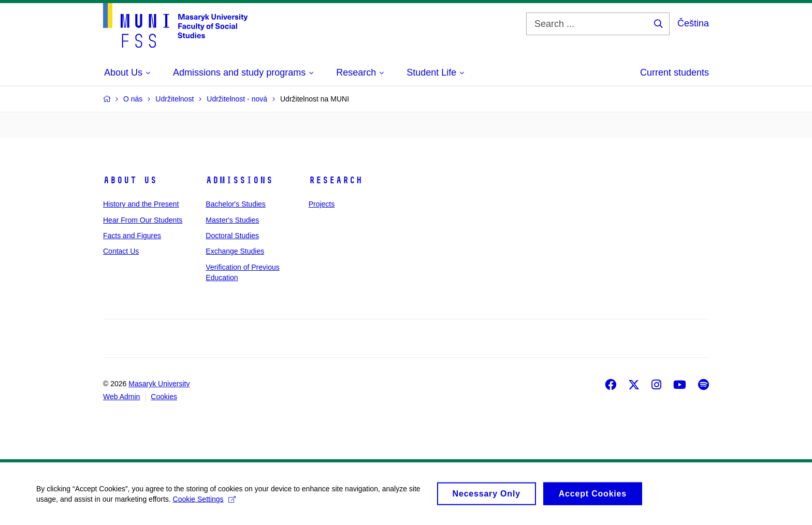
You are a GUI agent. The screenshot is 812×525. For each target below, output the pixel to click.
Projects (322, 204)
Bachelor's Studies (236, 204)
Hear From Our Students (143, 220)
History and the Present (141, 204)
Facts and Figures (132, 236)
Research (336, 180)
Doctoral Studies (232, 236)
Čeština (693, 23)
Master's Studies (232, 220)
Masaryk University (159, 384)
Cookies (164, 397)
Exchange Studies (235, 251)
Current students (675, 72)
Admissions (239, 180)
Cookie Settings (204, 503)
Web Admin (121, 397)
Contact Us (121, 251)
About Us (130, 180)
